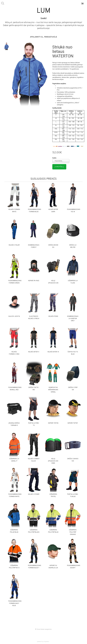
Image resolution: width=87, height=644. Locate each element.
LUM (44, 11)
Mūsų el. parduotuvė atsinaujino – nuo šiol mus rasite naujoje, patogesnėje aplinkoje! (44, 23)
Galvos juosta (14, 316)
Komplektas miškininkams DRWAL (53, 390)
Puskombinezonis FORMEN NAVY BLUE (15, 603)
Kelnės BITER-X (34, 352)
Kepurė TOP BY (73, 423)
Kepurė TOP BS (53, 423)
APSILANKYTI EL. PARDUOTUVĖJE (43, 37)
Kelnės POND (53, 316)
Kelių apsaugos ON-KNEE (53, 461)
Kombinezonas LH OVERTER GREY (73, 319)
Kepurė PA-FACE (34, 281)
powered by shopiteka (43, 641)
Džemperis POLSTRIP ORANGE (73, 532)
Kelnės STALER (14, 245)
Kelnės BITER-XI (53, 352)
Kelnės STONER (34, 494)
